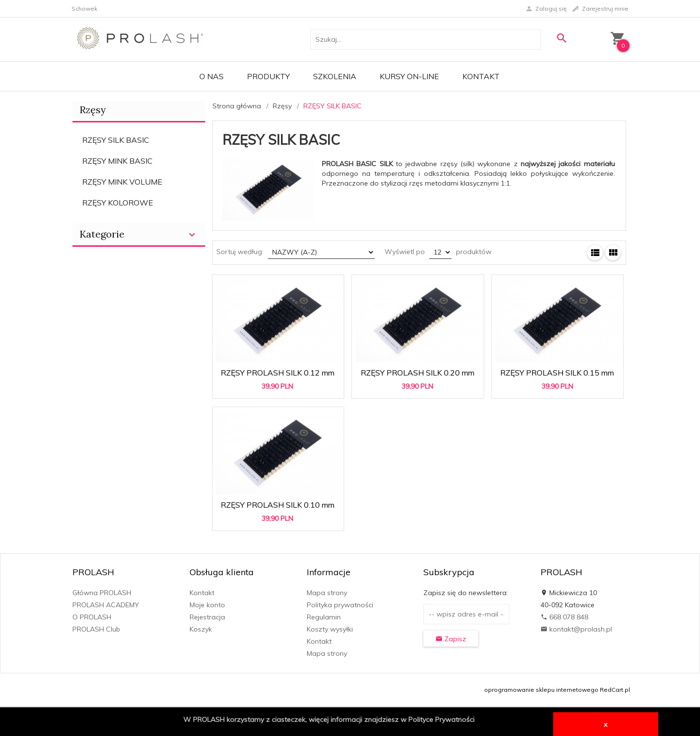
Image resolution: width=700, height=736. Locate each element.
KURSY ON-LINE (409, 76)
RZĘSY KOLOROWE (118, 203)
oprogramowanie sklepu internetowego (541, 690)
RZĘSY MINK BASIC (117, 161)
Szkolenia (335, 76)
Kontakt (481, 76)
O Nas (211, 76)
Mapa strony (327, 593)
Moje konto (207, 605)
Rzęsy (93, 110)
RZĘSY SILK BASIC (116, 140)
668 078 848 (564, 617)
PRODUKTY (268, 76)
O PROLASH (92, 617)
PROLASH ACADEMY (106, 605)
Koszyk (201, 629)
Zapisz (451, 639)
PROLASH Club (96, 629)
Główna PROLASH (102, 593)
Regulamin (324, 617)
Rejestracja (207, 617)
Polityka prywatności (340, 605)
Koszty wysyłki (330, 629)
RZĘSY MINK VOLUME (122, 182)
